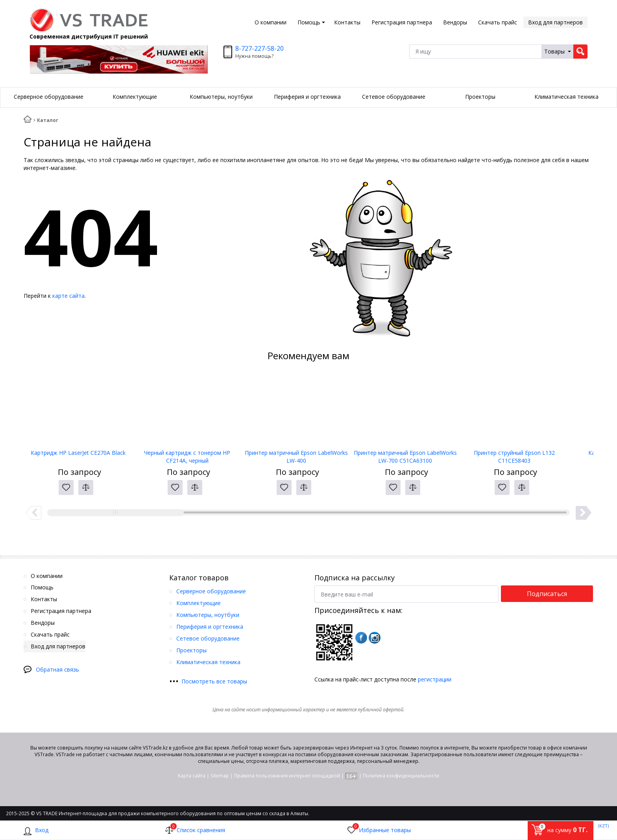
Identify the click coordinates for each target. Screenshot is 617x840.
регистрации (435, 679)
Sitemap (220, 776)
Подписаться (547, 594)
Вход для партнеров (555, 22)
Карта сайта (192, 776)
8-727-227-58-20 (260, 48)
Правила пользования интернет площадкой (287, 776)
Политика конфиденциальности (401, 776)
